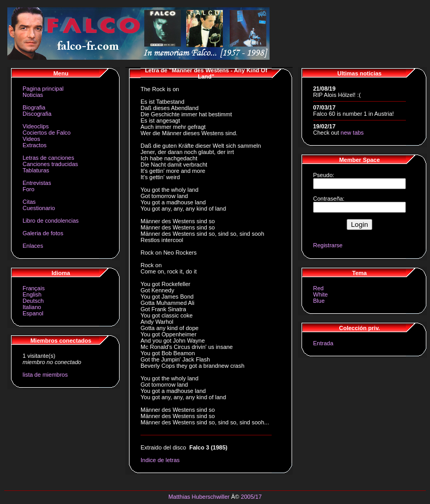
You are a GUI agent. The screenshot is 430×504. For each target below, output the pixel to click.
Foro (29, 189)
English (32, 294)
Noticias (33, 95)
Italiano (32, 307)
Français (34, 288)
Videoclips (36, 126)
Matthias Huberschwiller (199, 497)
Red (318, 288)
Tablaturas (36, 170)
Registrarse (328, 245)
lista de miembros (45, 375)
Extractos (35, 145)
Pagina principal (43, 89)
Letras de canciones (48, 158)
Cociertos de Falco (47, 133)
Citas (29, 202)
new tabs (352, 133)
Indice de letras (160, 460)
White (320, 294)
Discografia (37, 114)
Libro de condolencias (51, 221)
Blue (319, 301)
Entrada (323, 343)
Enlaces (33, 246)
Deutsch (33, 301)
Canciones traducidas (50, 164)
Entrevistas (37, 183)
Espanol (33, 313)
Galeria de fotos (43, 233)
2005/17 (251, 497)
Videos (31, 139)
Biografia (34, 107)
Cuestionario (39, 208)
